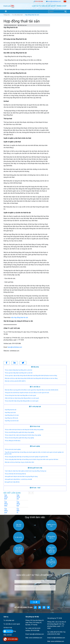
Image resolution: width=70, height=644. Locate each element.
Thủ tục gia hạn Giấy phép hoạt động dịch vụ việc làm (19, 373)
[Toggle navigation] (6, 11)
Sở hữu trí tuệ (35, 426)
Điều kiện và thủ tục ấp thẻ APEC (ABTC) (15, 381)
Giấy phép (35, 367)
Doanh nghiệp (35, 446)
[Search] (57, 12)
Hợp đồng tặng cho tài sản (12, 415)
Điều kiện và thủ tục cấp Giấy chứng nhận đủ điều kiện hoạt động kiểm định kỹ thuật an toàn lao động (31, 378)
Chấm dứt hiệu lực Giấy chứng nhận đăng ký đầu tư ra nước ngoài (22, 398)
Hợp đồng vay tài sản (10, 412)
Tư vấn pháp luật (17, 15)
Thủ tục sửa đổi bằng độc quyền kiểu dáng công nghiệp (19, 432)
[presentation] (28, 595)
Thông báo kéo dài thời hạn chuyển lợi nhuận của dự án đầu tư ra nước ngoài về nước (27, 393)
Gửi (35, 602)
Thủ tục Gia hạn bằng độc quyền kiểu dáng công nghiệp (19, 438)
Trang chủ (7, 15)
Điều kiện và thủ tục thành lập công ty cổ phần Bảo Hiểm (19, 462)
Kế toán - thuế (35, 488)
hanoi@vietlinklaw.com (54, 1)
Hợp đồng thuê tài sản (11, 410)
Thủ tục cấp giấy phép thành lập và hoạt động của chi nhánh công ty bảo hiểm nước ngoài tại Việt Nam (32, 459)
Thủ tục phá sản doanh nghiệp (13, 449)
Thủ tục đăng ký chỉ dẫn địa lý (13, 441)
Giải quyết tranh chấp (35, 468)
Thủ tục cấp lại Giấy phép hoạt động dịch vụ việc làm (19, 370)
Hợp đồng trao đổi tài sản (11, 418)
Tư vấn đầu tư (35, 387)
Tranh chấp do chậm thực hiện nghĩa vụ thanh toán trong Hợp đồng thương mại (26, 471)
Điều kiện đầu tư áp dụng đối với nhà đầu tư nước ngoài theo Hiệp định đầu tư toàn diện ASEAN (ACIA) (32, 390)
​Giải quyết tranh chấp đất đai (12, 482)
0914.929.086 (39, 1)
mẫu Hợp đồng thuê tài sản (19, 317)
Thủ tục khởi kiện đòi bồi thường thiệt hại (15, 474)
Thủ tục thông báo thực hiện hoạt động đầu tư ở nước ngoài (20, 395)
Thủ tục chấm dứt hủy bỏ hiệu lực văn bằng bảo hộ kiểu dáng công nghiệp (24, 430)
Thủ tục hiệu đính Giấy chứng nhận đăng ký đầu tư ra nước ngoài (22, 401)
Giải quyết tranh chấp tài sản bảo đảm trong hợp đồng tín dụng (21, 476)
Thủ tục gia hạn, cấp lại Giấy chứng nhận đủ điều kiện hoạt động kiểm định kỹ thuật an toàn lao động (31, 376)
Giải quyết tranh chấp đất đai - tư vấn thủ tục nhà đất (18, 479)
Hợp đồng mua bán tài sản (12, 421)
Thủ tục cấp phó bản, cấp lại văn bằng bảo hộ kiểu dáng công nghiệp (23, 435)
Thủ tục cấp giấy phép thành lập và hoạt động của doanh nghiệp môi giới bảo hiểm (26, 457)
